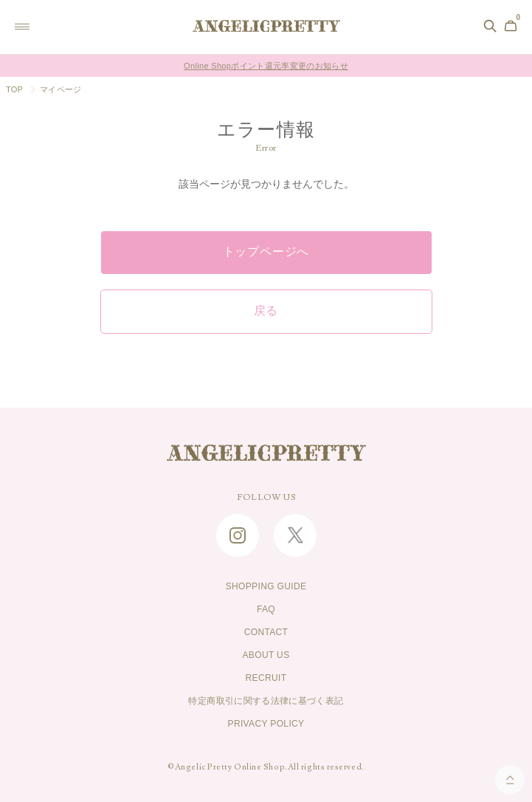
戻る (266, 311)
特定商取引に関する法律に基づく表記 (266, 701)
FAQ (266, 609)
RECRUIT (266, 678)
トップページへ (266, 252)
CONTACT (266, 632)
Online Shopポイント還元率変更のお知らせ (266, 66)
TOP (14, 89)
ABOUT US (266, 655)
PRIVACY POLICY (266, 724)
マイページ (61, 89)
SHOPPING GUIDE (266, 586)
